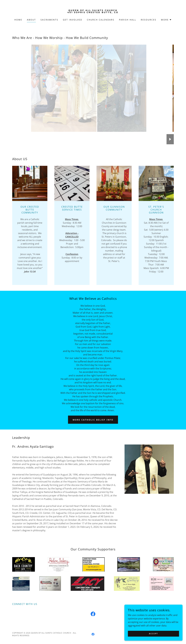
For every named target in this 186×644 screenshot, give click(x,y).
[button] (166, 20)
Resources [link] (149, 20)
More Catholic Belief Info (93, 420)
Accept (153, 634)
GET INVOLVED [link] (73, 20)
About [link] (31, 20)
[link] (93, 12)
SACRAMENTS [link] (49, 20)
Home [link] (18, 20)
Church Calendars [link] (101, 20)
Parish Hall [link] (128, 20)
